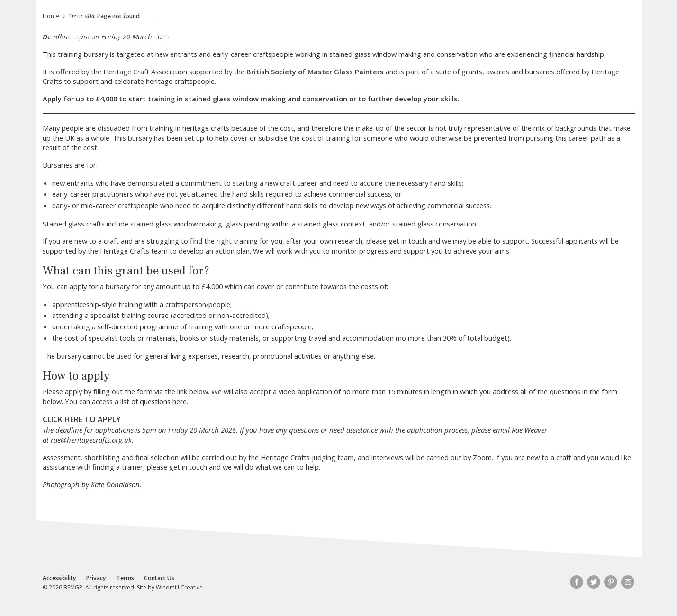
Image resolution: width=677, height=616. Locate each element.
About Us (230, 48)
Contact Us (159, 578)
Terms (125, 578)
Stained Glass (282, 48)
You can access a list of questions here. (126, 401)
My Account (496, 13)
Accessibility (59, 578)
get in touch (407, 241)
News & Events (502, 48)
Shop (597, 48)
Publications (442, 48)
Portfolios (391, 48)
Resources (559, 48)
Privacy (96, 578)
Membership (340, 48)
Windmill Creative (179, 587)
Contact (540, 13)
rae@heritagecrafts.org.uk (91, 440)
